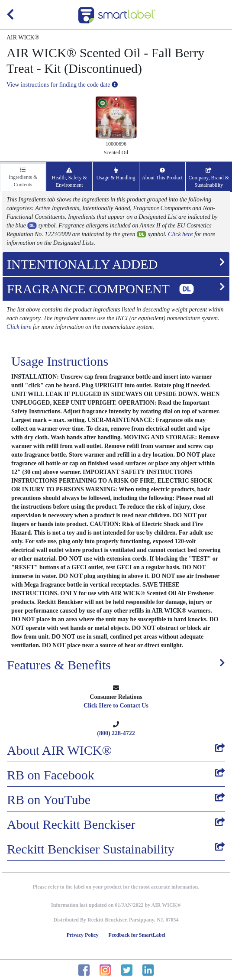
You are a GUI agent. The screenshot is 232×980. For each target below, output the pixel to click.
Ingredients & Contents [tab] (23, 177)
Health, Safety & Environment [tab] (69, 178)
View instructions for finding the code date (62, 85)
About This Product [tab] (162, 174)
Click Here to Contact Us (116, 706)
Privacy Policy (83, 935)
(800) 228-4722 (116, 733)
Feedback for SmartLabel (137, 935)
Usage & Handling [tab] (116, 174)
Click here (180, 234)
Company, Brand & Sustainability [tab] (209, 178)
